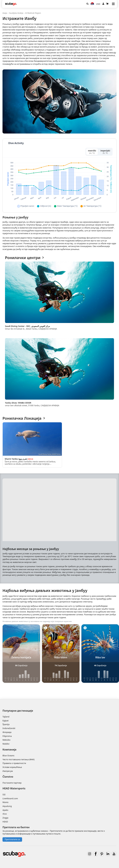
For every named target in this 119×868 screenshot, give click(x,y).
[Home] (11, 4)
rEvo (5, 814)
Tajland (6, 717)
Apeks (5, 810)
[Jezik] (92, 4)
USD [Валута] (98, 4)
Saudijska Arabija (16, 13)
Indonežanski (9, 728)
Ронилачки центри (24, 258)
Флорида (7, 732)
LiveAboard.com (10, 798)
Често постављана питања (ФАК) (18, 759)
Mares (5, 802)
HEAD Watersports (14, 788)
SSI (4, 795)
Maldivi (6, 744)
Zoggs (5, 818)
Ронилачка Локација (24, 418)
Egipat (6, 721)
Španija (6, 724)
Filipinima (7, 736)
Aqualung (7, 806)
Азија (5, 13)
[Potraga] (87, 4)
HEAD (5, 822)
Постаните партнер (12, 783)
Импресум (8, 771)
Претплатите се (12, 839)
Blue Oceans (8, 755)
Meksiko (6, 740)
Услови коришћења (12, 767)
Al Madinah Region (33, 13)
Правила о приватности (14, 763)
